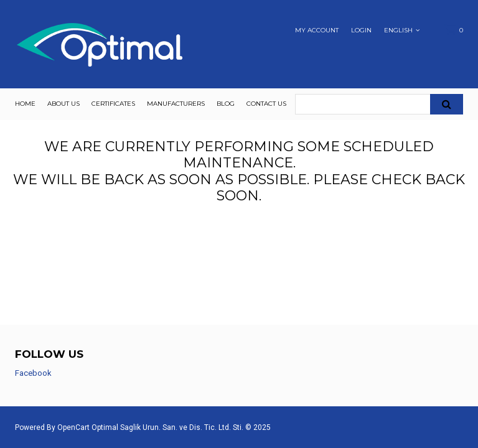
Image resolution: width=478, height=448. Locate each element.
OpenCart (73, 427)
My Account (317, 30)
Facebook (33, 373)
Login (361, 30)
